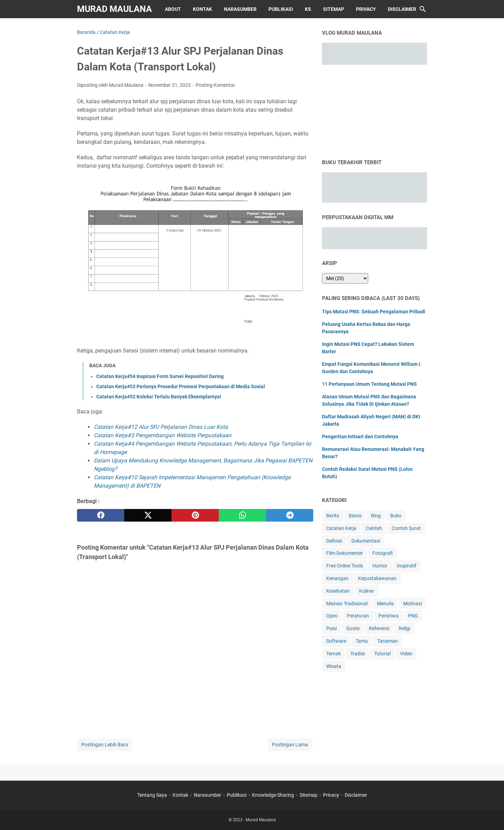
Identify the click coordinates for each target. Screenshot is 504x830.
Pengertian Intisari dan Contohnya (360, 437)
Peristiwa (388, 616)
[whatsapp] (242, 515)
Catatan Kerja (341, 528)
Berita (333, 516)
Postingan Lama (290, 745)
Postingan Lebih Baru (105, 745)
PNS (413, 616)
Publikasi (281, 9)
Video (406, 654)
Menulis (385, 604)
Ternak (334, 654)
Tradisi (358, 654)
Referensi (379, 628)
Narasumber (240, 9)
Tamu (362, 641)
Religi (404, 628)
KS (308, 9)
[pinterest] (195, 515)
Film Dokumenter (345, 553)
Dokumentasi (366, 541)
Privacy (366, 9)
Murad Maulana (114, 9)
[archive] (345, 278)
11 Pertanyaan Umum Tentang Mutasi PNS (369, 384)
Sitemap (334, 9)
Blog (376, 516)
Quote (353, 628)
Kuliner (367, 591)
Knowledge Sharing (273, 795)
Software (336, 641)
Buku (396, 516)
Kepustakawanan (377, 578)
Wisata (334, 666)
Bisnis (355, 516)
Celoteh (374, 528)
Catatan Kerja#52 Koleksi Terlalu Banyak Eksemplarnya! (159, 397)
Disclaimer (402, 9)
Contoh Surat (406, 528)
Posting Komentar (215, 85)
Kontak (202, 9)
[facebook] (101, 515)
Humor (380, 566)
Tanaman (388, 641)
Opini (332, 616)
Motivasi (412, 604)
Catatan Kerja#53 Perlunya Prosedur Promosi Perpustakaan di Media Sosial (181, 386)
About (173, 9)
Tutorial (382, 654)
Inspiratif (407, 566)
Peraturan (358, 616)
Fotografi (383, 553)
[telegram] (290, 515)
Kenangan (337, 578)
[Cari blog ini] (423, 9)
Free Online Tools (345, 566)
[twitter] (148, 515)
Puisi (331, 628)
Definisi (334, 541)
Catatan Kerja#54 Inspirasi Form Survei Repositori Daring (160, 376)
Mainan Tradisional (347, 604)
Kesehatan (338, 591)
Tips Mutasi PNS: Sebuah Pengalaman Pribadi (374, 312)
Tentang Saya (152, 795)
